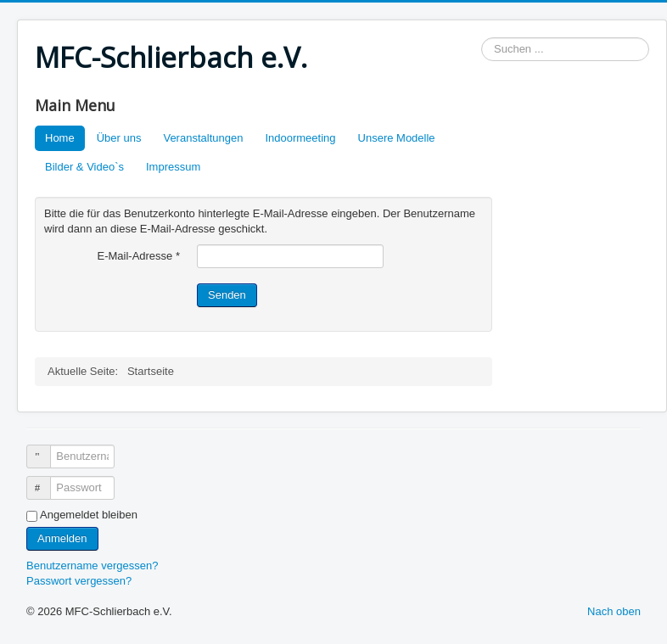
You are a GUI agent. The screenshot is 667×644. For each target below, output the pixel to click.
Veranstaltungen (203, 138)
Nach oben (614, 611)
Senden (227, 295)
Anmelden (62, 538)
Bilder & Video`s (84, 167)
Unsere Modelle (397, 138)
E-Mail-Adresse (138, 256)
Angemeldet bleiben (89, 515)
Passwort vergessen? (79, 581)
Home (60, 138)
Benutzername (46, 449)
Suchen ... (482, 38)
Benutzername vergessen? (92, 566)
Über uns (119, 138)
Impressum (173, 167)
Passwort (46, 481)
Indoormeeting (300, 138)
